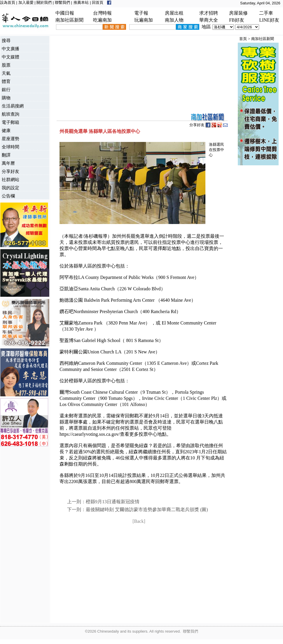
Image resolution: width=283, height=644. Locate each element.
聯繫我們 (62, 2)
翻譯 (6, 155)
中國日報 (65, 13)
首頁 (243, 39)
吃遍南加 (102, 20)
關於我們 (44, 2)
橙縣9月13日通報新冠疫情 (113, 502)
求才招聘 (209, 13)
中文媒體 (11, 57)
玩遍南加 (144, 20)
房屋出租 (174, 13)
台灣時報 (102, 13)
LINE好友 (269, 20)
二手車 (266, 13)
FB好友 (237, 20)
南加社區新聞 (69, 20)
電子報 (141, 13)
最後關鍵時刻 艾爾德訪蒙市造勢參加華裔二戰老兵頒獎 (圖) (147, 510)
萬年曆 (8, 163)
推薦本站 (81, 2)
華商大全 (209, 20)
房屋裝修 (238, 13)
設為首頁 (8, 2)
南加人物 (174, 20)
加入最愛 (26, 2)
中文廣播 (11, 49)
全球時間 (11, 147)
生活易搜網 (13, 106)
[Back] (139, 521)
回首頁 (98, 2)
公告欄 (8, 196)
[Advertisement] (24, 535)
